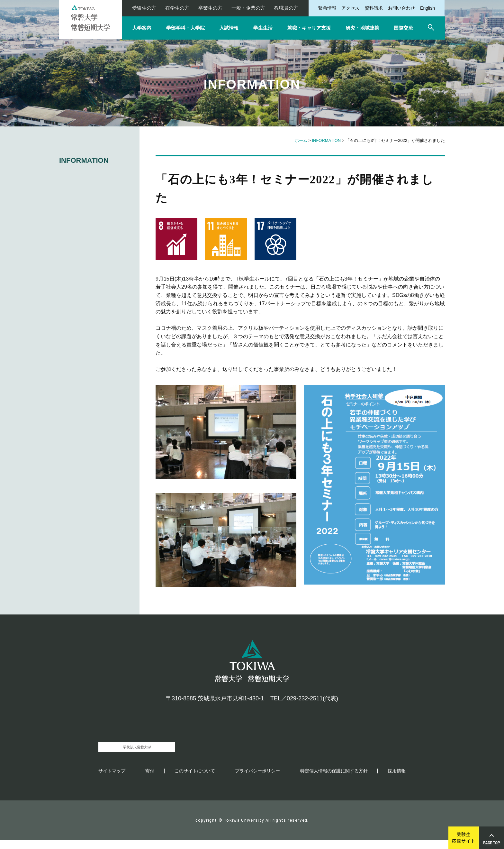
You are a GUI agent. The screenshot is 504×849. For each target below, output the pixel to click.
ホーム (301, 140)
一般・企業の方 (248, 8)
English (428, 8)
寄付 (150, 780)
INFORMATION (326, 140)
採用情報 (397, 780)
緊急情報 (327, 8)
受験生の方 (144, 8)
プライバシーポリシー (257, 780)
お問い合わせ (401, 8)
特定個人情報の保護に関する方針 (334, 780)
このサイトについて (195, 780)
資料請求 (374, 8)
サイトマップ (112, 780)
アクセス (350, 8)
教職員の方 (286, 8)
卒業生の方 (210, 8)
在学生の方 (177, 8)
